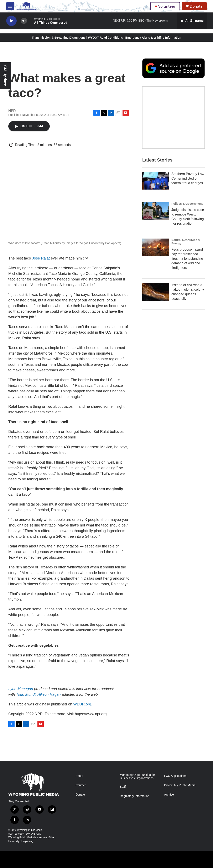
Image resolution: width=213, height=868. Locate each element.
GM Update (5, 76)
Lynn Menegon (21, 689)
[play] (11, 21)
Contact (80, 785)
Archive (169, 795)
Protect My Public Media (180, 785)
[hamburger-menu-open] (10, 6)
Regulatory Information (135, 796)
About (79, 776)
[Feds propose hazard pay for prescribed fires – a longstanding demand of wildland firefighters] (156, 256)
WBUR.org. (83, 704)
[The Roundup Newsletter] (173, 126)
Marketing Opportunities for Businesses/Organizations (137, 777)
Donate (196, 6)
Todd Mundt (26, 694)
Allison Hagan (49, 694)
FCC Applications (175, 776)
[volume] (24, 21)
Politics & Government (187, 212)
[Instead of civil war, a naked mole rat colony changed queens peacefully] (156, 300)
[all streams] (192, 21)
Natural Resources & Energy (186, 250)
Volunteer (165, 6)
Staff (123, 787)
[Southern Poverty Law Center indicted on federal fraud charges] (156, 189)
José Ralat (41, 258)
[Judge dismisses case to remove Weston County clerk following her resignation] (156, 219)
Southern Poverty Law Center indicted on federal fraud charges (188, 187)
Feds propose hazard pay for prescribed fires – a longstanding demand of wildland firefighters (187, 267)
